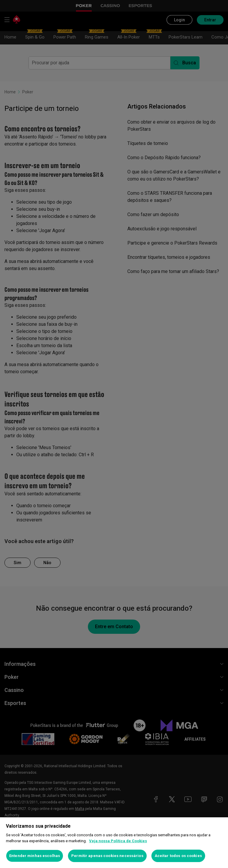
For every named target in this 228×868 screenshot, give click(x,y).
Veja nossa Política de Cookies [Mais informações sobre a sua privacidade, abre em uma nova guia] (118, 841)
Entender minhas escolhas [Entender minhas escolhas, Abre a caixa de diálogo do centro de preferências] (35, 856)
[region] (114, 843)
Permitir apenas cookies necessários (107, 856)
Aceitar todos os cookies (178, 856)
